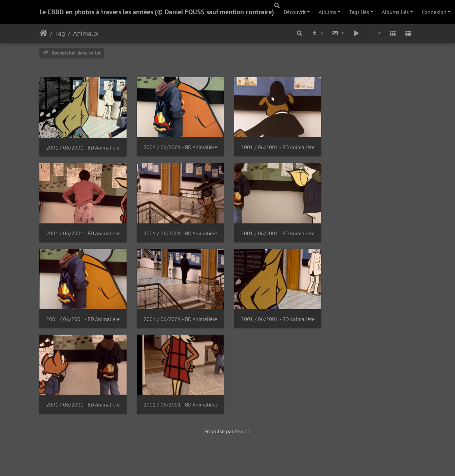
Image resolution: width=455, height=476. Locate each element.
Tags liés (359, 12)
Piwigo (243, 434)
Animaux (86, 33)
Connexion (434, 12)
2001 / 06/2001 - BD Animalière (83, 148)
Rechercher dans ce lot (72, 53)
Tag (60, 33)
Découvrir (295, 12)
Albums (327, 12)
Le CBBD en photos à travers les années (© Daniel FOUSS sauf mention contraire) (157, 12)
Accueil (43, 33)
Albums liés (395, 12)
